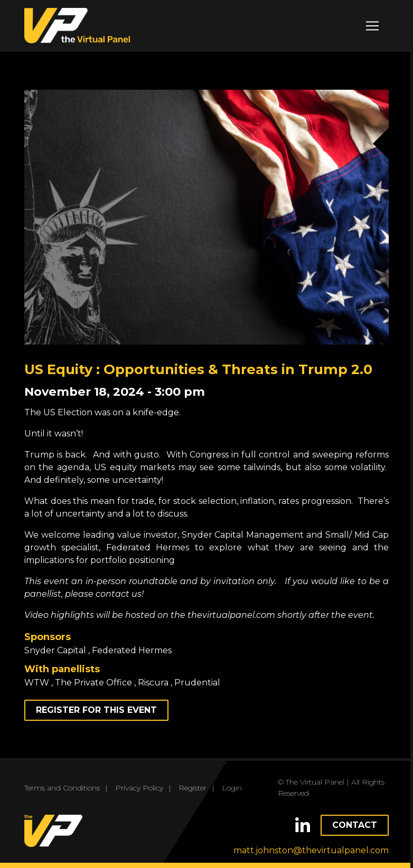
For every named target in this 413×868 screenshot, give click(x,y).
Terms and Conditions (62, 788)
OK (207, 848)
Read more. (207, 829)
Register (193, 788)
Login (232, 788)
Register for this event (96, 710)
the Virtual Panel (77, 26)
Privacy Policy (139, 788)
